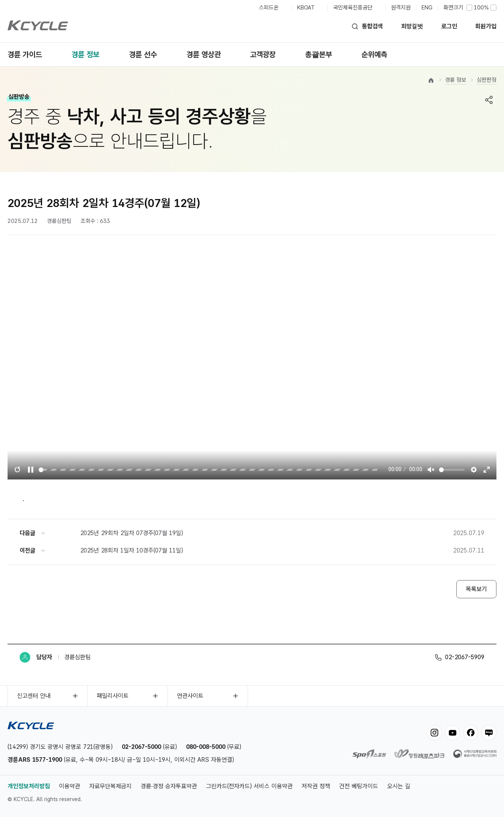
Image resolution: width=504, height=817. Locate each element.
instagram (434, 733)
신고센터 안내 (34, 696)
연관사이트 (190, 696)
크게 (493, 8)
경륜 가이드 (25, 54)
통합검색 (372, 26)
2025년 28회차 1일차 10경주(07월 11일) (132, 550)
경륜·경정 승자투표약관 (169, 786)
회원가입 (486, 26)
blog (489, 733)
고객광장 (263, 54)
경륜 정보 (85, 54)
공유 (489, 100)
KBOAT (306, 8)
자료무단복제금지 (110, 786)
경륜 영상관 (204, 54)
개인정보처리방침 (29, 786)
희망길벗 (412, 26)
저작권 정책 (316, 786)
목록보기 (476, 589)
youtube (453, 733)
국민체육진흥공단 (353, 8)
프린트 (472, 100)
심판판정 (487, 80)
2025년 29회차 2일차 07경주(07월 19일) (132, 533)
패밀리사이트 (113, 696)
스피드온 (269, 8)
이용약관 (70, 786)
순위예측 (374, 54)
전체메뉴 (492, 54)
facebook (471, 733)
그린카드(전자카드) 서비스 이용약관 (249, 786)
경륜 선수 (143, 54)
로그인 (449, 26)
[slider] (210, 470)
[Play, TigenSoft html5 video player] (31, 470)
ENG (427, 8)
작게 (469, 8)
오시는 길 (399, 786)
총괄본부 (319, 54)
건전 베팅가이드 (359, 786)
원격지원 (401, 8)
